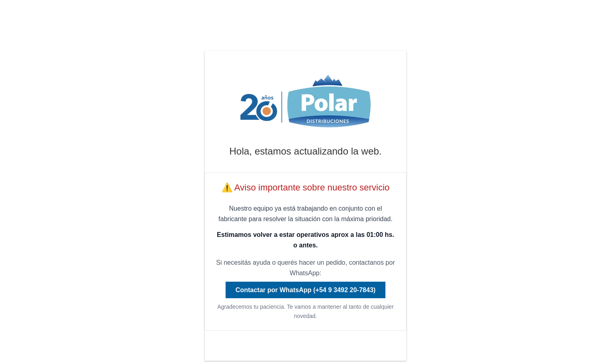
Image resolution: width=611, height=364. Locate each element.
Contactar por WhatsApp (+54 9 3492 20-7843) (305, 290)
